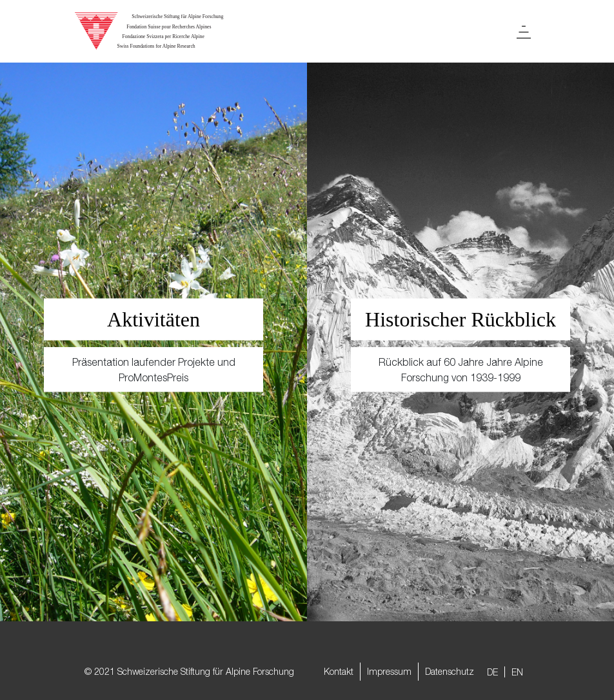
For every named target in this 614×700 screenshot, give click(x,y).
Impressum (389, 671)
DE (492, 672)
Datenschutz (450, 671)
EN (517, 672)
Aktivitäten (153, 319)
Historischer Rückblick (461, 319)
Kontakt (339, 671)
